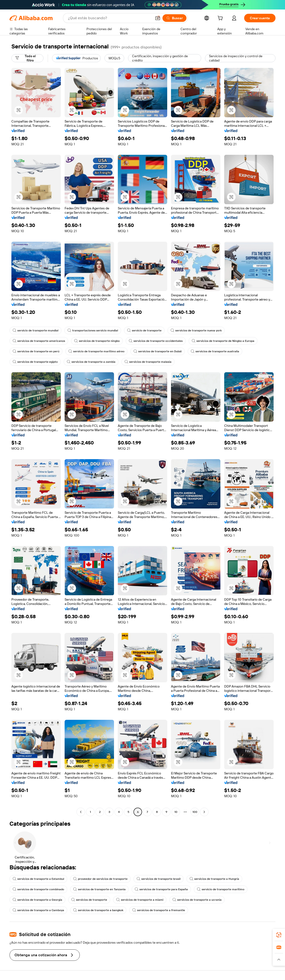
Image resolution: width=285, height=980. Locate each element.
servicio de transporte (144, 330)
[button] (158, 18)
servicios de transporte (89, 900)
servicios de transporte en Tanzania (99, 889)
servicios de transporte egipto (35, 362)
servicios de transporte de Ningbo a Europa (223, 341)
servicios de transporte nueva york (196, 330)
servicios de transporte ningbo (97, 341)
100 (195, 812)
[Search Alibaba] (109, 18)
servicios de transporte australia (215, 351)
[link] (279, 935)
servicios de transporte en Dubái (158, 351)
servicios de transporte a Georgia (37, 900)
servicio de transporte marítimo (221, 889)
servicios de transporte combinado (38, 889)
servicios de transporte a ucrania (197, 900)
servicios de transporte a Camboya (38, 910)
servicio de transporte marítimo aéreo (96, 351)
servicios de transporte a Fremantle (159, 910)
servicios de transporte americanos (39, 341)
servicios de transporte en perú (36, 351)
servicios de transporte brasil (159, 879)
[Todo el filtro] (27, 58)
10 (176, 812)
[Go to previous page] (81, 812)
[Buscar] (174, 18)
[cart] (221, 19)
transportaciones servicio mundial (93, 330)
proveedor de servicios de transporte (100, 879)
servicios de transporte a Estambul (38, 879)
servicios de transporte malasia (148, 362)
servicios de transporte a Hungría (214, 879)
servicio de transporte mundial (36, 330)
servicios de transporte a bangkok (98, 910)
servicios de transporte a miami (140, 900)
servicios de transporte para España (161, 889)
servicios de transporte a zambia (91, 362)
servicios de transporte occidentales (156, 341)
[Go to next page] (204, 812)
